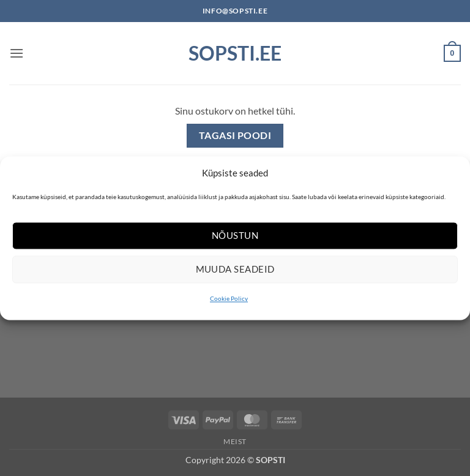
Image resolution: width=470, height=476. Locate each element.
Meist (235, 441)
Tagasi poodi (235, 135)
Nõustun (235, 235)
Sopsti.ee (235, 53)
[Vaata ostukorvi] (452, 53)
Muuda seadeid (235, 269)
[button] (17, 53)
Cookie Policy (229, 298)
